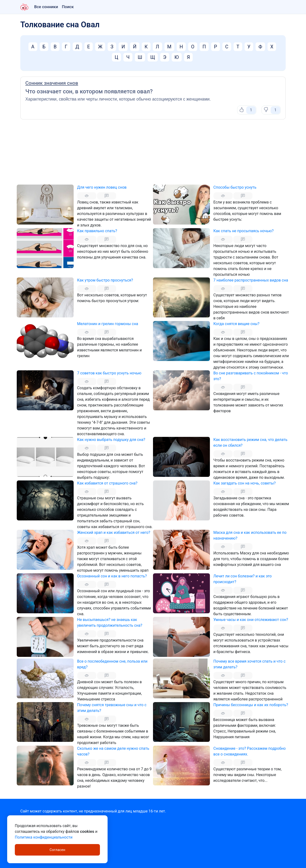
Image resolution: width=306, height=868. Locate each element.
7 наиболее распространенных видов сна (251, 280)
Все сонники (46, 7)
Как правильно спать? (97, 231)
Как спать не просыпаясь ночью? (244, 231)
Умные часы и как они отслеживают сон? (251, 620)
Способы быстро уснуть (235, 187)
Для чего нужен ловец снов (102, 187)
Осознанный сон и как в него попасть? (112, 576)
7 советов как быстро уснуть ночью (109, 373)
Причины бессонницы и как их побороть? (251, 705)
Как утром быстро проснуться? (105, 280)
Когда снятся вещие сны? (237, 324)
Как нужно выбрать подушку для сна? (111, 440)
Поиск (68, 7)
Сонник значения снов (52, 83)
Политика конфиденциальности (44, 837)
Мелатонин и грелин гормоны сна (108, 324)
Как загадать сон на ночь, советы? (245, 483)
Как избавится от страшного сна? (107, 483)
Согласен (57, 850)
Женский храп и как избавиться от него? (114, 533)
